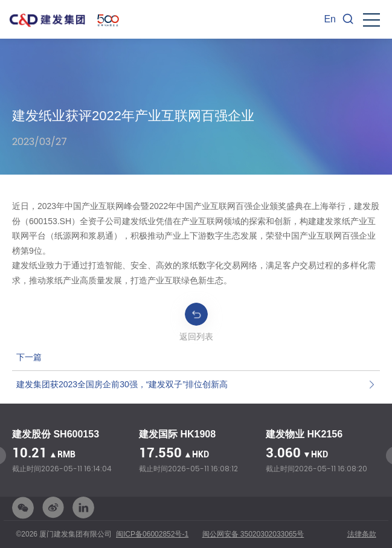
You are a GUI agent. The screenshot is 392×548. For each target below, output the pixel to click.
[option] (69, 452)
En (330, 19)
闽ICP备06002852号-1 (152, 534)
